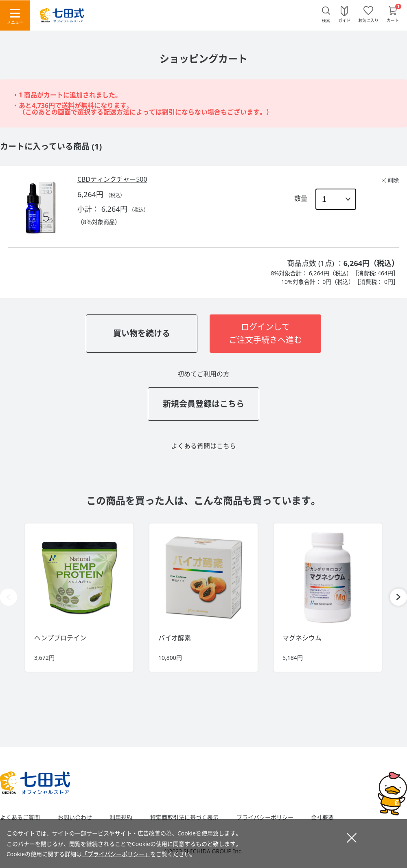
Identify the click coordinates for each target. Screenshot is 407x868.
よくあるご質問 (20, 817)
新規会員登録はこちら (203, 404)
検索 (326, 21)
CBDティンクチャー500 (112, 179)
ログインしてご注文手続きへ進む (265, 333)
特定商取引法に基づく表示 (184, 817)
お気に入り (368, 20)
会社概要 (322, 817)
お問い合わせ (75, 817)
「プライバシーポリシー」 (116, 854)
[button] (398, 597)
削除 (393, 180)
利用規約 (121, 817)
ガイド (344, 20)
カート (393, 20)
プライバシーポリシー (265, 817)
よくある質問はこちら (203, 446)
